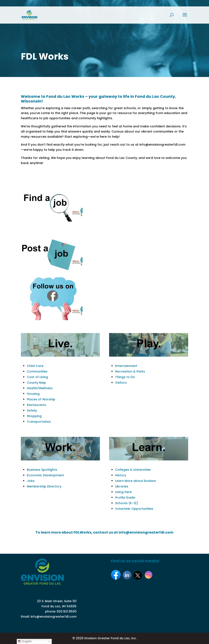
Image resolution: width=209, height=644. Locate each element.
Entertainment (126, 366)
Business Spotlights (42, 470)
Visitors (121, 383)
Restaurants (37, 405)
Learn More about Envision (136, 481)
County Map (36, 383)
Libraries (122, 486)
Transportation (39, 422)
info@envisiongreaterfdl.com (53, 617)
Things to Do (125, 377)
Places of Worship (41, 399)
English (25, 641)
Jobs (31, 481)
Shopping (34, 416)
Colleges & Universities (133, 470)
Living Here (123, 492)
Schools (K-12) (127, 503)
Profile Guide (125, 498)
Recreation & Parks (130, 371)
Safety (32, 410)
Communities (37, 371)
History (121, 475)
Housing (33, 394)
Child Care (35, 366)
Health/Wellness (40, 388)
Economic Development (45, 475)
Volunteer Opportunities (134, 509)
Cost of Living (37, 377)
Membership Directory (44, 486)
